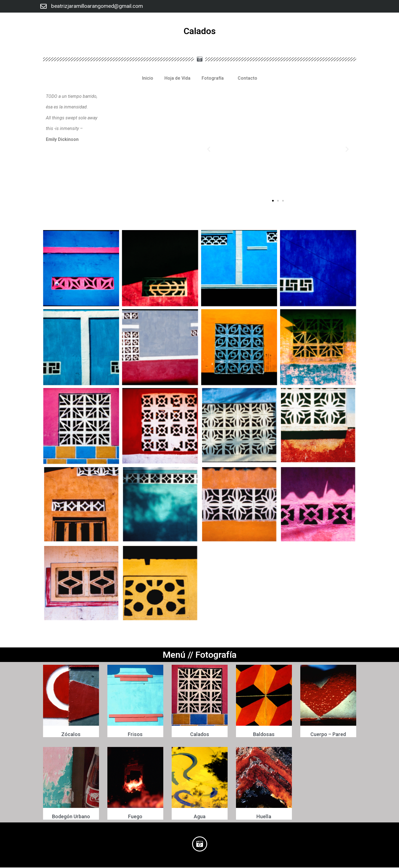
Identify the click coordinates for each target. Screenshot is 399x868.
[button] (273, 201)
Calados (200, 735)
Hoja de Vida (177, 78)
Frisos (135, 735)
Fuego (135, 817)
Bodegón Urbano (71, 817)
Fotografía (214, 78)
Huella (264, 817)
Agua (200, 817)
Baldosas (264, 735)
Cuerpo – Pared (328, 735)
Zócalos (71, 735)
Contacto (247, 78)
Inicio (148, 78)
